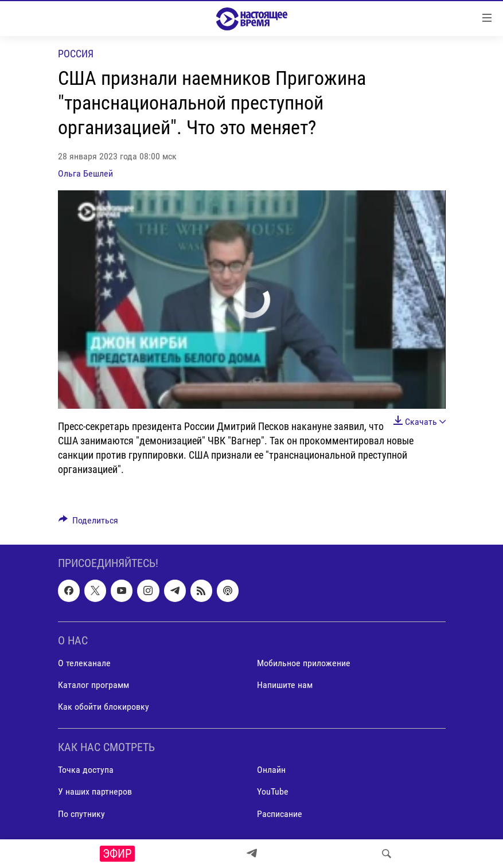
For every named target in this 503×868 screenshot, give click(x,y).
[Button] (89, 523)
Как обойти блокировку (104, 707)
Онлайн (271, 770)
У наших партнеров (95, 792)
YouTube (273, 792)
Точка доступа (86, 770)
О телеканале (84, 663)
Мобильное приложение (304, 663)
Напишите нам (285, 685)
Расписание (280, 814)
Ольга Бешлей (85, 173)
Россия (76, 54)
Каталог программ (93, 685)
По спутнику (81, 814)
